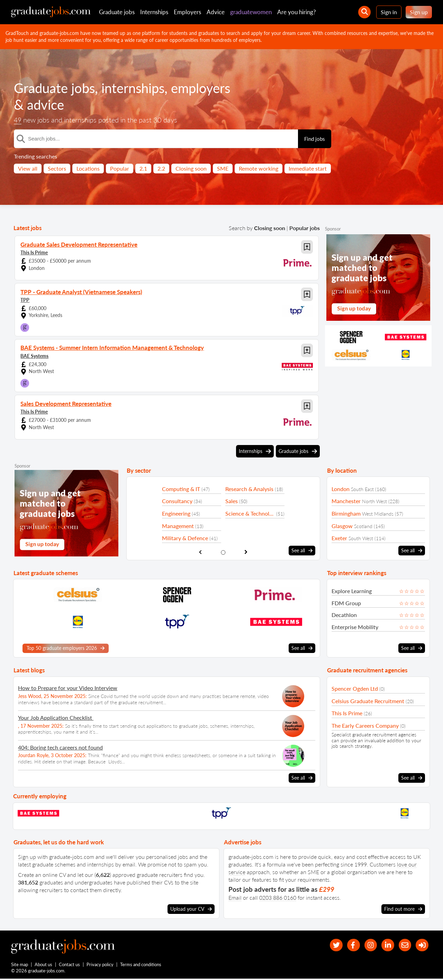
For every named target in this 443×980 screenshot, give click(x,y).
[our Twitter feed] (328, 945)
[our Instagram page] (366, 945)
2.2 (161, 168)
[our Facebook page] (347, 945)
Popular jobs (305, 228)
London (341, 489)
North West (374, 501)
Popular (120, 168)
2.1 (143, 168)
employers (45, 105)
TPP (25, 300)
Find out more (403, 908)
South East (362, 489)
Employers (187, 12)
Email (235, 897)
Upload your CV (191, 908)
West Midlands (378, 514)
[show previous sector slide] (200, 552)
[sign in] (421, 945)
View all (28, 168)
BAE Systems (34, 355)
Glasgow (342, 526)
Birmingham (346, 513)
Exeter (339, 538)
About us (44, 965)
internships (138, 88)
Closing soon (191, 168)
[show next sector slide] (246, 552)
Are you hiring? (297, 12)
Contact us (70, 965)
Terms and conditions (141, 965)
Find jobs (315, 139)
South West (361, 538)
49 (18, 120)
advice (112, 105)
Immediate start (308, 168)
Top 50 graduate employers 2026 (66, 648)
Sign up (419, 12)
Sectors (57, 168)
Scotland (363, 526)
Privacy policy (100, 965)
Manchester (346, 501)
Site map (20, 965)
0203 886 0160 (278, 897)
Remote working (259, 168)
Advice (216, 12)
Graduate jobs (117, 12)
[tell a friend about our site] (403, 945)
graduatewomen (251, 12)
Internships (154, 12)
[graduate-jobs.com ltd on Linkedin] (384, 945)
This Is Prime (34, 252)
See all (302, 551)
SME (223, 168)
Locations (88, 168)
